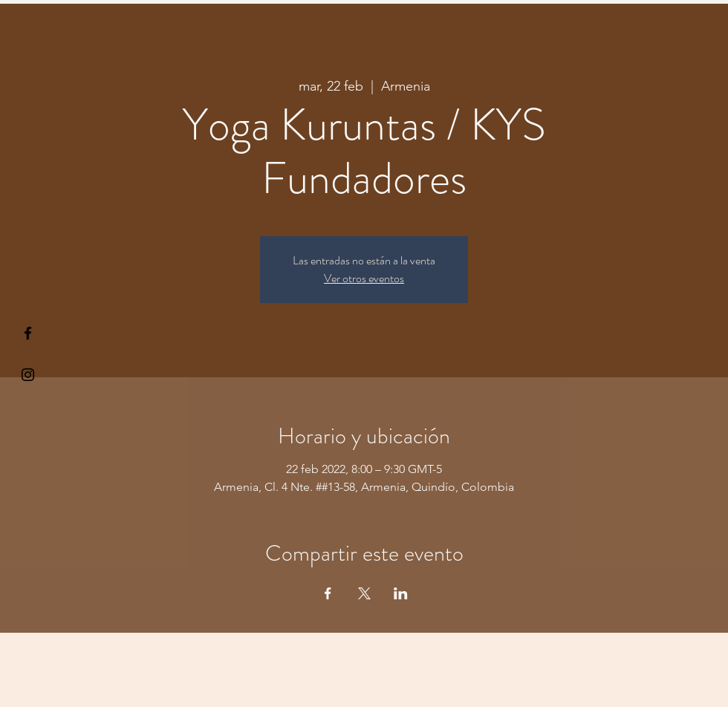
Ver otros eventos (364, 278)
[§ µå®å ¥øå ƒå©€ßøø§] (28, 333)
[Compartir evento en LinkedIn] (401, 593)
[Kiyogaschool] (28, 375)
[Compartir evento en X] (364, 593)
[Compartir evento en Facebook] (328, 593)
